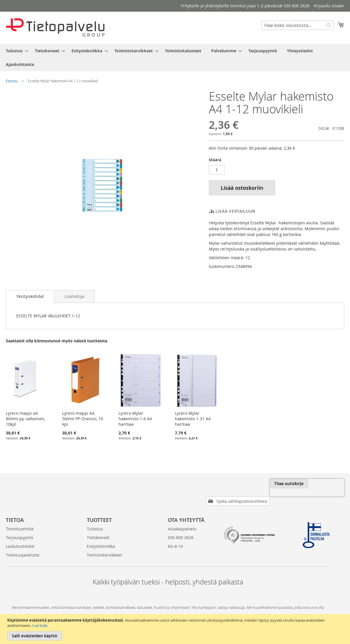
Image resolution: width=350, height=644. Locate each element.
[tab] (30, 296)
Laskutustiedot (20, 537)
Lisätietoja (74, 296)
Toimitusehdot (20, 519)
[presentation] (279, 497)
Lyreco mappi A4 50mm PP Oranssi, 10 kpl (83, 419)
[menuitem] (15, 51)
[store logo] (55, 27)
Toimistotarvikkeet (104, 546)
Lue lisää (40, 625)
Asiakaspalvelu (182, 519)
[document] (176, 629)
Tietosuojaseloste (23, 546)
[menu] (175, 58)
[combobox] (298, 25)
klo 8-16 (175, 537)
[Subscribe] (325, 484)
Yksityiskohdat (30, 296)
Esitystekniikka (101, 537)
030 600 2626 (181, 528)
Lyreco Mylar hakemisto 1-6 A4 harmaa (135, 419)
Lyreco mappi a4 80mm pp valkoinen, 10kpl (25, 419)
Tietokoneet (98, 528)
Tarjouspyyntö (19, 528)
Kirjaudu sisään (329, 6)
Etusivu (12, 81)
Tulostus (95, 519)
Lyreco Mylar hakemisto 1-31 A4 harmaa (193, 419)
